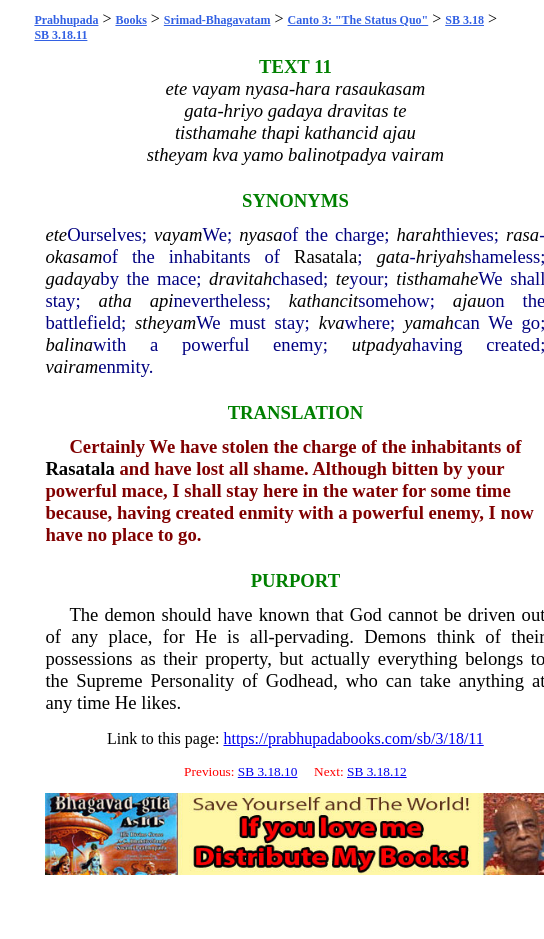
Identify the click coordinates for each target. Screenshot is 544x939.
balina (69, 344)
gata (392, 256)
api (162, 300)
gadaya (72, 278)
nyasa (261, 234)
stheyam (165, 322)
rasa (522, 234)
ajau (469, 300)
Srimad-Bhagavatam (217, 20)
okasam (73, 256)
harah (418, 234)
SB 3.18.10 (268, 771)
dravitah (240, 278)
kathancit (323, 300)
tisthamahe (437, 278)
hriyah (440, 256)
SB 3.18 (464, 20)
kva (332, 322)
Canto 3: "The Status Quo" (358, 20)
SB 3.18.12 (377, 771)
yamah (429, 322)
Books (130, 20)
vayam (178, 234)
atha (115, 300)
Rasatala (325, 256)
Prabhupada (66, 20)
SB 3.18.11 (60, 35)
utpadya (382, 344)
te (342, 278)
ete (56, 234)
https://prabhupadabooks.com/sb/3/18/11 (353, 738)
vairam (71, 366)
